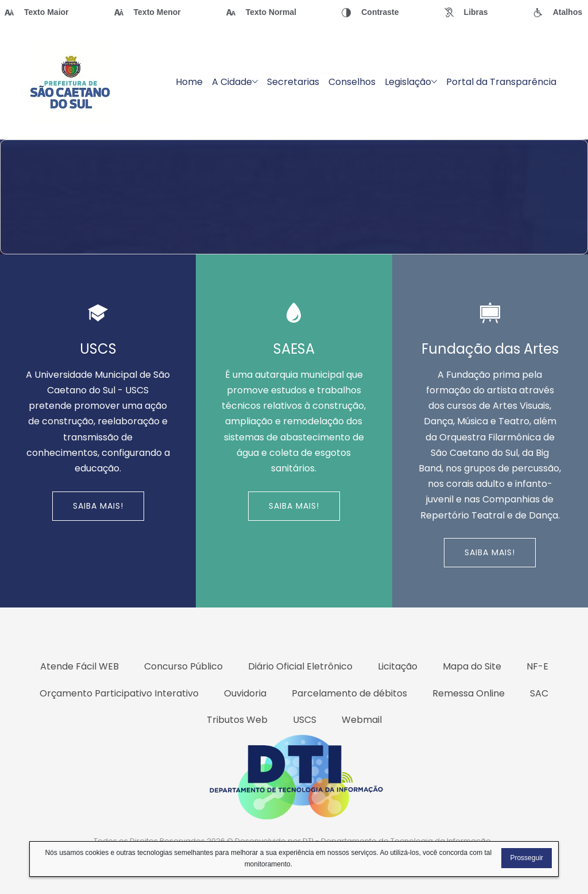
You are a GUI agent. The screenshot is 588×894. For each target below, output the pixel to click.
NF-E (537, 666)
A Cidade (235, 82)
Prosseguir (526, 858)
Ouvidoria (245, 693)
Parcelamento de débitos (349, 693)
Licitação (398, 666)
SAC (539, 693)
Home (189, 82)
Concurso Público (183, 666)
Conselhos (352, 82)
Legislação (411, 82)
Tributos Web (237, 720)
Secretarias (293, 82)
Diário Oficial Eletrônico (300, 666)
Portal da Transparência (501, 82)
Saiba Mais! (98, 506)
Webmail (362, 720)
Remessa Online (469, 693)
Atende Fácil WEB (80, 666)
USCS (305, 720)
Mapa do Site (472, 666)
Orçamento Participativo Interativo (119, 693)
